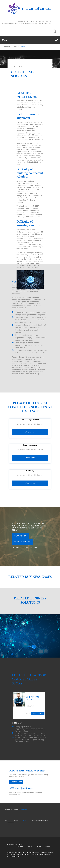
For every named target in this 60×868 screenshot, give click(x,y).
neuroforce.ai (7, 46)
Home (6, 821)
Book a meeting (22, 542)
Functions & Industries (34, 821)
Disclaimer (20, 847)
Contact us (20, 536)
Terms (30, 847)
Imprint (39, 847)
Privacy (48, 847)
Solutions (16, 821)
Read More (30, 432)
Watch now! (16, 782)
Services (15, 46)
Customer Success (43, 821)
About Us (9, 825)
